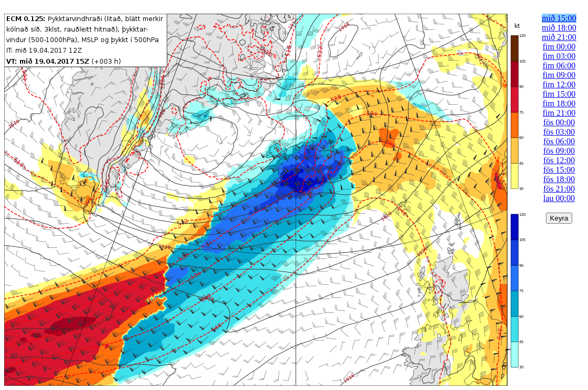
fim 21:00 (559, 113)
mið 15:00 (559, 18)
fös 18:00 (559, 179)
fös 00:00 (559, 122)
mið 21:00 (559, 37)
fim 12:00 (559, 84)
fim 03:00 (559, 56)
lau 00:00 (559, 198)
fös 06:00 (559, 141)
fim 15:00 (559, 94)
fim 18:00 (559, 103)
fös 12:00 (559, 160)
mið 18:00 (559, 28)
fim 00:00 (559, 47)
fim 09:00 (559, 75)
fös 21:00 (559, 189)
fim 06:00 (559, 66)
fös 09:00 (559, 151)
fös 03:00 (559, 132)
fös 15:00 (559, 170)
